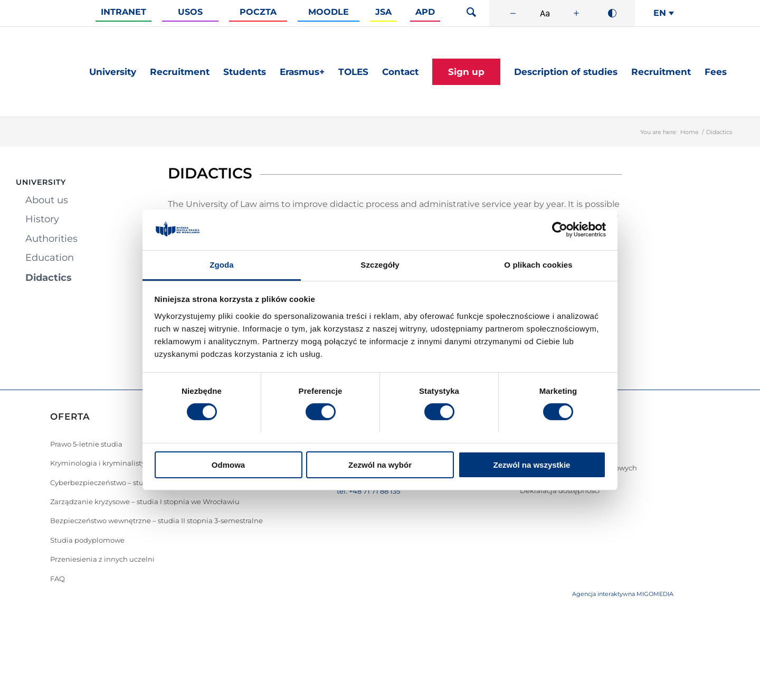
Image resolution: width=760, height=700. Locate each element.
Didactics (49, 278)
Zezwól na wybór (380, 465)
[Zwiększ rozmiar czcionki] (576, 13)
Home (690, 132)
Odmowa (228, 465)
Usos (190, 12)
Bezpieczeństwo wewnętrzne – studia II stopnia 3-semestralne (156, 521)
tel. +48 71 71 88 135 (368, 491)
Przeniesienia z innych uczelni (102, 559)
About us (47, 200)
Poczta (258, 12)
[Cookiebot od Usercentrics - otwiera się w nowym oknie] (560, 230)
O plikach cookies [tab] (538, 265)
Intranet (123, 12)
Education (50, 258)
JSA (383, 12)
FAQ (58, 579)
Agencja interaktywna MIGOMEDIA (623, 594)
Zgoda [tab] (222, 265)
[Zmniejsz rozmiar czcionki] (513, 13)
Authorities (51, 239)
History (42, 219)
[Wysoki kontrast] (612, 13)
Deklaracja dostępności (560, 490)
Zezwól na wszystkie (532, 465)
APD (425, 12)
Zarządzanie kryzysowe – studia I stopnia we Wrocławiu (145, 502)
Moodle (329, 12)
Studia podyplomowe (87, 540)
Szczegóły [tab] (380, 265)
